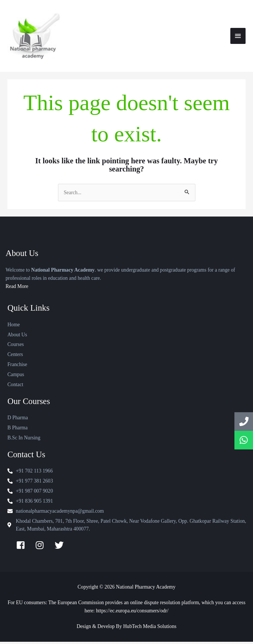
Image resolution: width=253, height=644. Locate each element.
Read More (17, 289)
